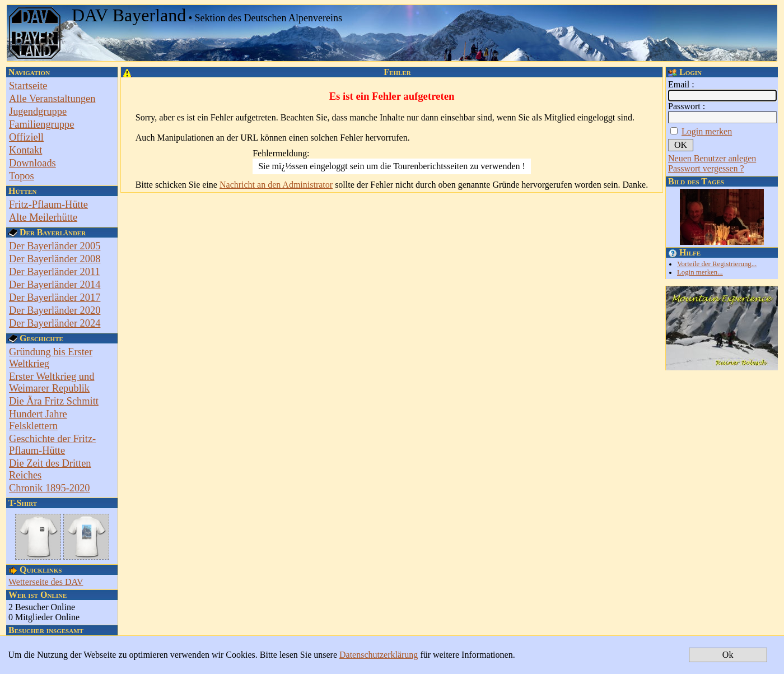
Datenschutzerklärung (379, 655)
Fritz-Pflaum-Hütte (48, 204)
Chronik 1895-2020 (50, 488)
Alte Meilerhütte (43, 217)
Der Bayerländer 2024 (55, 323)
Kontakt (25, 150)
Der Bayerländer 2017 (55, 298)
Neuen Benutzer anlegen (712, 158)
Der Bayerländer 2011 (55, 272)
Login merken (707, 131)
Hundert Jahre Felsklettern (38, 420)
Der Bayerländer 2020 (55, 310)
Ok (728, 655)
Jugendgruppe (38, 111)
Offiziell (26, 137)
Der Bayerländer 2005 (55, 246)
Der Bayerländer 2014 (55, 285)
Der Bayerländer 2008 (55, 259)
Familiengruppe (41, 124)
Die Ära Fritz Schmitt (54, 401)
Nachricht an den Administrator (276, 185)
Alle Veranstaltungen (52, 99)
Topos (22, 176)
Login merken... (700, 272)
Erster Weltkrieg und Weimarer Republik (52, 382)
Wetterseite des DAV (46, 582)
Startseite (28, 86)
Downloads (32, 163)
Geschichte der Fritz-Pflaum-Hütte (52, 445)
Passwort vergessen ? (706, 168)
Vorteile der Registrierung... (717, 264)
